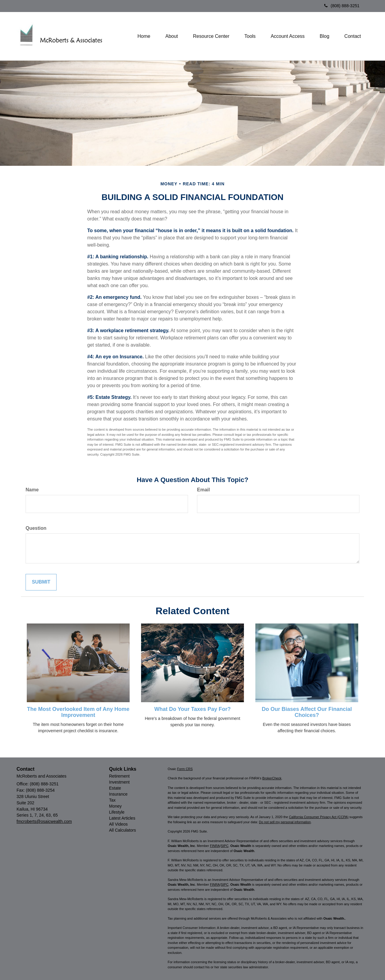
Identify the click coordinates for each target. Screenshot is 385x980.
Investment (119, 782)
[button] (172, 36)
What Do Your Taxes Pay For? (192, 709)
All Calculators (123, 830)
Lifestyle (117, 812)
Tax (112, 800)
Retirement (119, 776)
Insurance (118, 794)
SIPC (225, 846)
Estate (115, 788)
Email (203, 490)
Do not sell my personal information (285, 822)
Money (115, 806)
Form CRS (185, 769)
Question (36, 528)
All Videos (119, 824)
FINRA (215, 846)
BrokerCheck (272, 778)
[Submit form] (41, 582)
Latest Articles (122, 818)
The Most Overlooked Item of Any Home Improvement (78, 712)
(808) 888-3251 (342, 6)
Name (32, 490)
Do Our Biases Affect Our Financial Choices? (307, 712)
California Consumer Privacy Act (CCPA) (319, 817)
